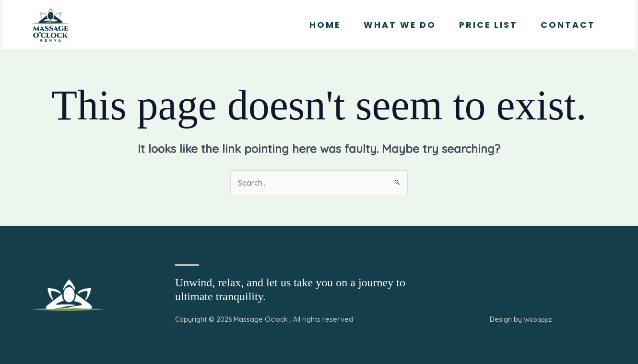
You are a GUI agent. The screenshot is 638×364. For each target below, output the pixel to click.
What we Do (400, 25)
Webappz (538, 319)
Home (325, 25)
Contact (568, 25)
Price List (488, 25)
